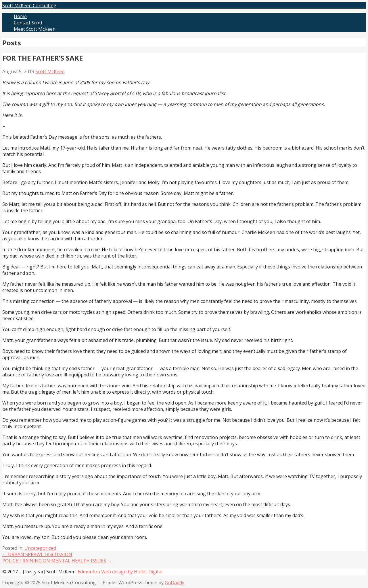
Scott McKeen (50, 71)
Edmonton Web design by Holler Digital (120, 572)
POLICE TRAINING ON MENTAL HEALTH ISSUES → (57, 561)
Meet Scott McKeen (35, 29)
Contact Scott (28, 23)
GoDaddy (175, 583)
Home (20, 16)
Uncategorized (40, 548)
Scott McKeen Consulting (29, 5)
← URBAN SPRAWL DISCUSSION (37, 554)
